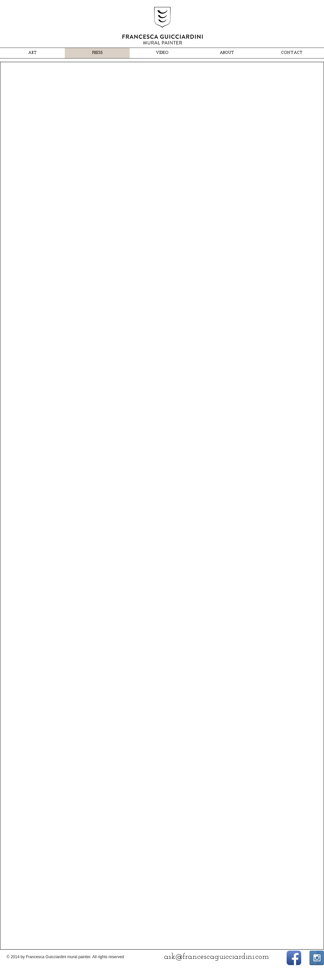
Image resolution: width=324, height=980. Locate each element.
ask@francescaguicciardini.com (217, 957)
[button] (53, 133)
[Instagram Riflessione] (317, 958)
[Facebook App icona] (294, 958)
